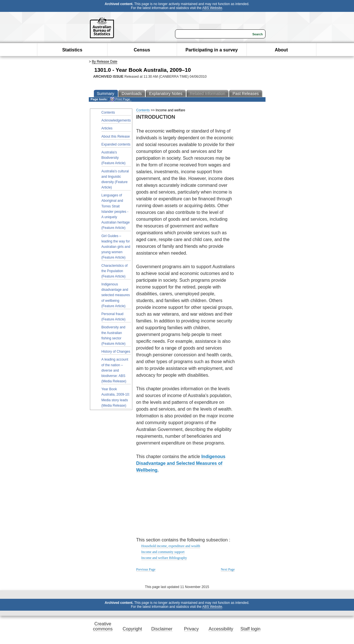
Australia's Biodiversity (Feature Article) (114, 158)
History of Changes (116, 352)
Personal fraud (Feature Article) (114, 317)
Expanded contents (116, 144)
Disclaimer (162, 629)
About (281, 50)
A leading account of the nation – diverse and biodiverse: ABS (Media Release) (115, 370)
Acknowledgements (116, 120)
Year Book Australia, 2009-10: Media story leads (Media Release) (116, 397)
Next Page (228, 569)
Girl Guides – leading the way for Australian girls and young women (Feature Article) (116, 247)
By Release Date (105, 62)
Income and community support (163, 552)
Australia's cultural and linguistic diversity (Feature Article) (115, 179)
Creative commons (103, 626)
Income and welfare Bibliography (164, 558)
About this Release (116, 136)
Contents (108, 112)
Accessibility (221, 629)
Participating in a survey (212, 50)
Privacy (191, 629)
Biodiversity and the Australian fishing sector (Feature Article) (114, 335)
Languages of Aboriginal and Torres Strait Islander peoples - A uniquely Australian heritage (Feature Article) (116, 212)
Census (142, 50)
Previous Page (146, 569)
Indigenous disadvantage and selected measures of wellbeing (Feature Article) (116, 295)
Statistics (72, 50)
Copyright (132, 629)
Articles (107, 128)
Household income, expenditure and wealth (171, 546)
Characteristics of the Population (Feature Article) (115, 271)
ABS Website (212, 8)
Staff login (250, 629)
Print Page (120, 99)
